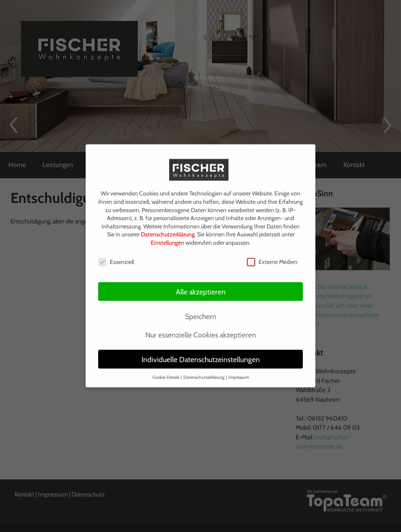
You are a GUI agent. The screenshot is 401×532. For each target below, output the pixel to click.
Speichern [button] (201, 312)
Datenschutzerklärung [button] (204, 373)
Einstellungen (168, 238)
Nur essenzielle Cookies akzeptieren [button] (201, 331)
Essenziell (116, 258)
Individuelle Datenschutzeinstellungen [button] (201, 355)
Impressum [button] (239, 373)
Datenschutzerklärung (168, 231)
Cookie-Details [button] (166, 373)
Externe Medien (272, 258)
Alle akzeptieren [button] (201, 288)
